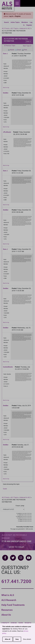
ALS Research (9, 600)
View (28, 41)
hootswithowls (8, 367)
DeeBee (6, 93)
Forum (14, 623)
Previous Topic (10, 46)
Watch (12, 50)
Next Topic (27, 46)
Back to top (6, 88)
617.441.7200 (16, 581)
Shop (21, 623)
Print (25, 50)
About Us (6, 615)
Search (6, 22)
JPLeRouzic (7, 132)
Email (19, 50)
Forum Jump (20, 506)
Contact (5, 623)
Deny (17, 639)
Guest (5, 489)
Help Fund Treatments (13, 605)
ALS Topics (14, 28)
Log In (11, 16)
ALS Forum (6, 28)
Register (18, 16)
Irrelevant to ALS (25, 28)
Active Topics (15, 22)
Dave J (5, 54)
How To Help (18, 547)
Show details (27, 639)
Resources (7, 610)
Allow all (8, 639)
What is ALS (8, 595)
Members (25, 22)
